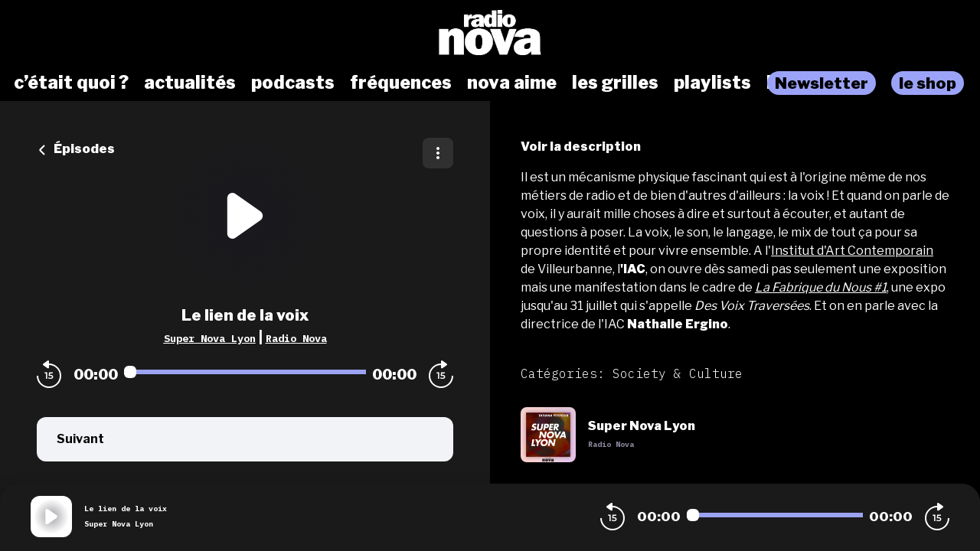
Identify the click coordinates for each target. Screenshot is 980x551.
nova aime (512, 83)
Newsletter (822, 83)
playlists (712, 83)
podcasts (293, 83)
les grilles (615, 83)
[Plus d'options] (438, 153)
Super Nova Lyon (210, 338)
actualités (190, 83)
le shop (928, 83)
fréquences (401, 83)
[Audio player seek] (245, 372)
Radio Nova (296, 338)
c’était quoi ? (71, 83)
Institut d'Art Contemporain (852, 251)
